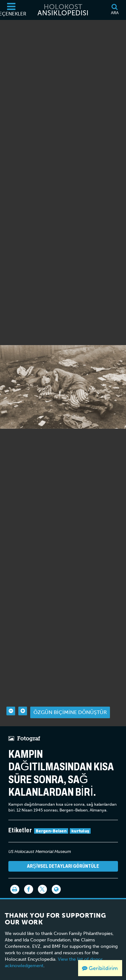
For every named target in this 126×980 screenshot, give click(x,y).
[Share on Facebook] (29, 879)
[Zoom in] (23, 701)
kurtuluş (80, 821)
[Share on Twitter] (42, 879)
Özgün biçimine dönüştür (70, 702)
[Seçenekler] (11, 10)
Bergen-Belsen (51, 821)
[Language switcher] (56, 879)
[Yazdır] (15, 879)
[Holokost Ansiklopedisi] (63, 10)
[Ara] (115, 10)
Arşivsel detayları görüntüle (63, 856)
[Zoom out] (11, 701)
